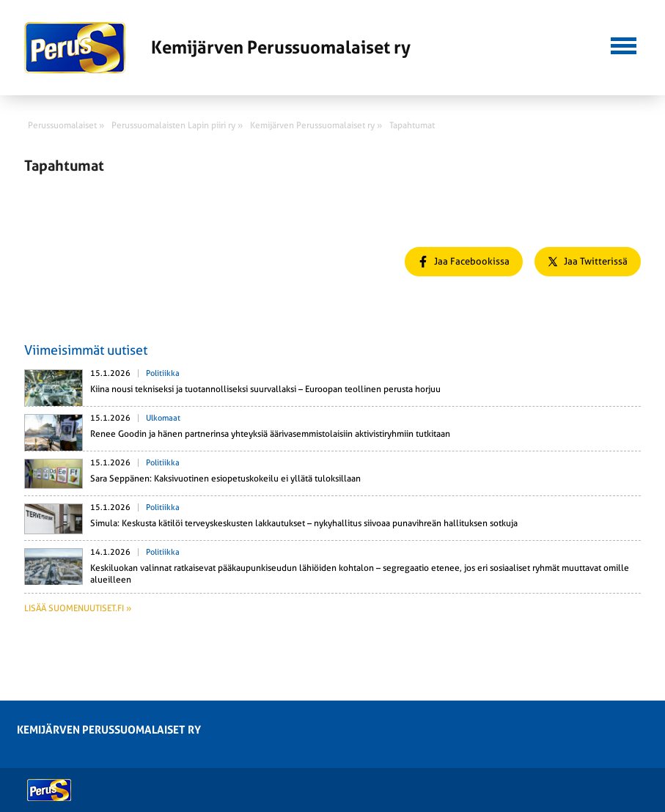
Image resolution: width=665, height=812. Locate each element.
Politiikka (163, 373)
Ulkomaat (163, 418)
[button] (624, 44)
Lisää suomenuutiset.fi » (78, 608)
